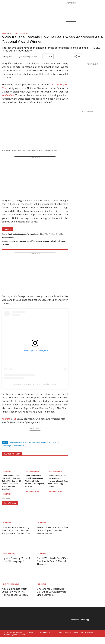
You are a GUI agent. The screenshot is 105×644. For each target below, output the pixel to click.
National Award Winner (37, 442)
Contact (68, 632)
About (61, 632)
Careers (75, 632)
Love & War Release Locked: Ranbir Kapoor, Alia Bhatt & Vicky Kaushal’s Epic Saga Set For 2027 (34, 481)
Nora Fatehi (53, 442)
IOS (15, 419)
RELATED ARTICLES (12, 454)
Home (5, 34)
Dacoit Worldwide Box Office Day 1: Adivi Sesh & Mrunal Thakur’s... (52, 561)
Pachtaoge (7, 446)
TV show (7, 635)
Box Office (7, 472)
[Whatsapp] (13, 438)
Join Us (48, 56)
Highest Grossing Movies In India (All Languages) (17, 560)
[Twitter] (9, 438)
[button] (78, 56)
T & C (82, 632)
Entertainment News (11, 584)
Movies (46, 632)
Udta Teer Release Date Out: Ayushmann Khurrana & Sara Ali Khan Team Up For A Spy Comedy (58, 481)
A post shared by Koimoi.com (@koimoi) (35, 384)
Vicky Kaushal (19, 446)
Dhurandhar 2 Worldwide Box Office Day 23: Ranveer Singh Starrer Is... (52, 592)
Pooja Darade (9, 57)
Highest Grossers (10, 553)
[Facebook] (4, 438)
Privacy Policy (90, 632)
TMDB (23, 635)
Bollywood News (19, 34)
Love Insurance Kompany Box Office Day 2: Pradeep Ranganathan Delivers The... (17, 530)
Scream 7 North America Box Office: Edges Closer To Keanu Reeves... (52, 530)
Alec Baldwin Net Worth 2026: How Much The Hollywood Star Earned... (15, 592)
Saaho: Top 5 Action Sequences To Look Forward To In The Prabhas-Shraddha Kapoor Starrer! (33, 236)
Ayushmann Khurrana (18, 442)
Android (6, 419)
